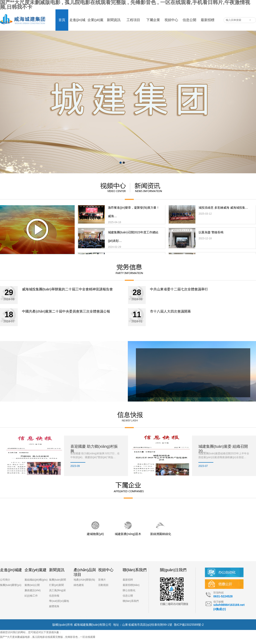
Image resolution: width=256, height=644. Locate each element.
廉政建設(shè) (33, 590)
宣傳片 (102, 580)
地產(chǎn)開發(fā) (84, 580)
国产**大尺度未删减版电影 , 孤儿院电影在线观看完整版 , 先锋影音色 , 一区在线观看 (48, 637)
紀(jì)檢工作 (31, 596)
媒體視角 (54, 606)
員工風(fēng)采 (57, 590)
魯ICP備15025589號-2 (189, 625)
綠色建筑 (79, 585)
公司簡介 (5, 580)
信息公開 (128, 596)
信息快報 (54, 596)
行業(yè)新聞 (56, 585)
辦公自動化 (129, 590)
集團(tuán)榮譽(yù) (11, 585)
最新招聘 (128, 580)
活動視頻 (103, 585)
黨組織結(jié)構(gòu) (36, 580)
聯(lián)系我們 (131, 601)
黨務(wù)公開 (32, 585)
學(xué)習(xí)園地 (59, 601)
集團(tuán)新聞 (57, 580)
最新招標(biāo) (131, 585)
